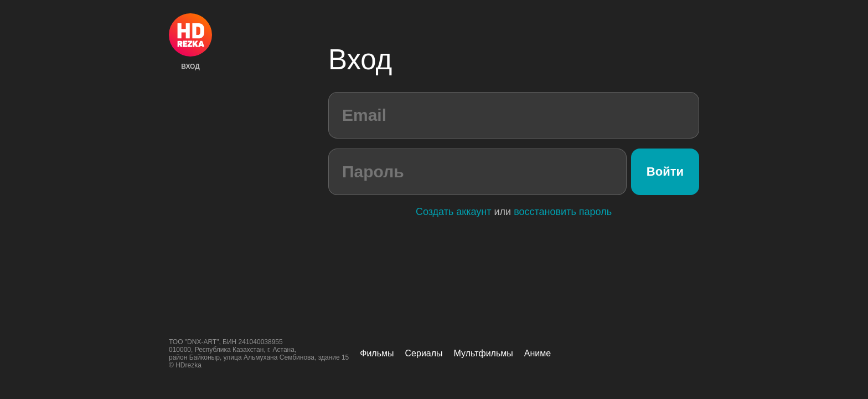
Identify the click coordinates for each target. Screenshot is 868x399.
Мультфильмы (484, 353)
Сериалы (424, 353)
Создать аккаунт (454, 212)
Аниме (538, 353)
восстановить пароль (563, 212)
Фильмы (377, 353)
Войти (665, 172)
